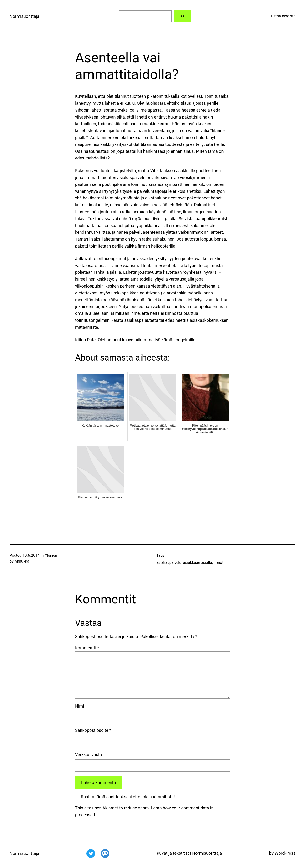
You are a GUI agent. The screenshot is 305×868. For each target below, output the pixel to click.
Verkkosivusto (89, 755)
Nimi (81, 706)
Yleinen (51, 555)
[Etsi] (182, 16)
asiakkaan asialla (198, 563)
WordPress (285, 853)
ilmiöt (219, 563)
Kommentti (87, 648)
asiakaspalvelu (169, 563)
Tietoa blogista (283, 16)
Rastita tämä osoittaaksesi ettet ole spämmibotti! (125, 797)
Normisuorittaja (24, 16)
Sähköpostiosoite (93, 730)
